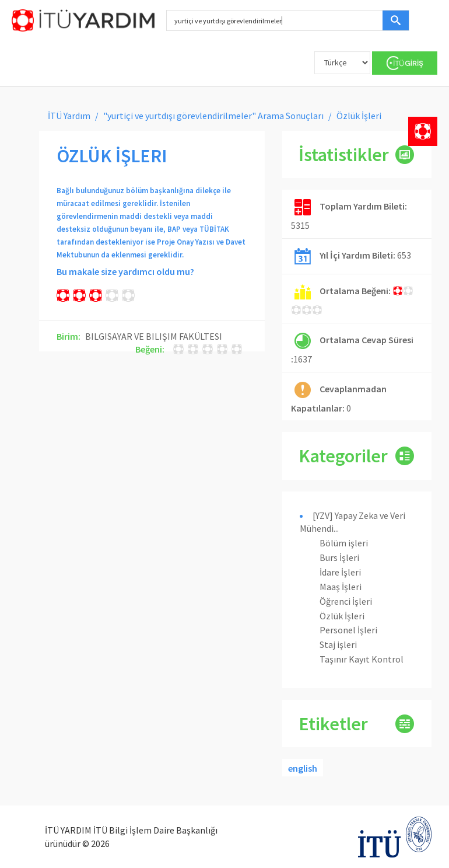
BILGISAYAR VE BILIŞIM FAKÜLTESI (154, 336)
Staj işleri (338, 644)
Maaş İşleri (341, 587)
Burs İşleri (339, 557)
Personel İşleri (348, 630)
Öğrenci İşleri (346, 601)
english (303, 768)
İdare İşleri (340, 572)
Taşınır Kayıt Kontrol (362, 659)
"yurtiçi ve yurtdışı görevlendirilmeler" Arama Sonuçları (213, 116)
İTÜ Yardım (69, 116)
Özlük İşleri (342, 616)
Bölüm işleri (344, 543)
